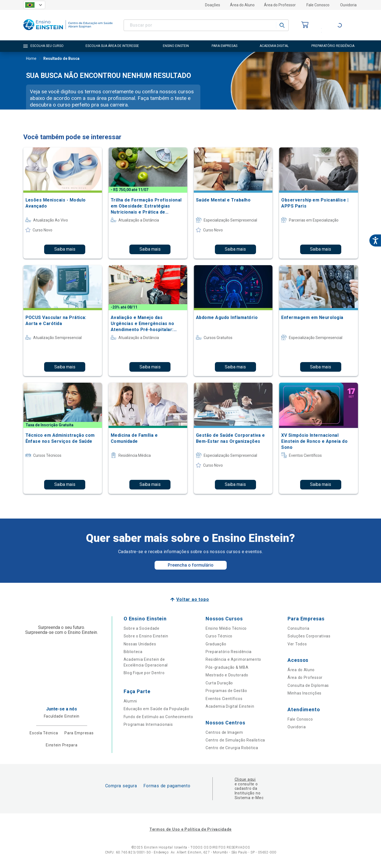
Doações (213, 5)
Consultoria (298, 628)
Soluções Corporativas (309, 636)
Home (31, 59)
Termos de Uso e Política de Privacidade (190, 829)
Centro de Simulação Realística (235, 740)
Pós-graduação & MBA (227, 667)
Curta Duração (219, 683)
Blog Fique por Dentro (144, 673)
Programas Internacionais (148, 724)
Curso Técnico (219, 636)
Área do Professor (280, 5)
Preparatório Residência (229, 652)
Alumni (130, 701)
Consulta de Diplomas (308, 685)
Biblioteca (133, 652)
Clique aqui (245, 779)
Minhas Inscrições (305, 693)
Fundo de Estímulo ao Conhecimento (158, 717)
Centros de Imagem (224, 732)
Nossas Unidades (140, 644)
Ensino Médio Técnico (226, 628)
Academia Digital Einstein (230, 706)
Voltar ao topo (193, 599)
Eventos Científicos (224, 699)
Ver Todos (297, 644)
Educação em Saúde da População (157, 709)
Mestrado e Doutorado (227, 675)
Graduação (216, 644)
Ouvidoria (348, 5)
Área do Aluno (242, 5)
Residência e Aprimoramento (233, 659)
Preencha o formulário (191, 565)
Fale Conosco (318, 5)
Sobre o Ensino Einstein (146, 636)
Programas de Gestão (226, 691)
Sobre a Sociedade (142, 628)
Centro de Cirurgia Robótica (232, 748)
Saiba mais (65, 249)
